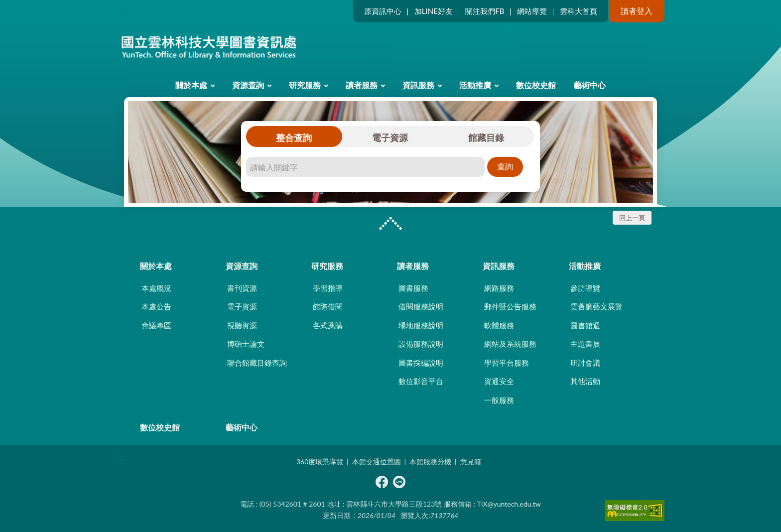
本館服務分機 (430, 462)
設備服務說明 (421, 344)
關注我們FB (485, 11)
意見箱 (471, 462)
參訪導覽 (585, 288)
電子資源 (390, 137)
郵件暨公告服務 (510, 306)
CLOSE (390, 225)
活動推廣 (475, 85)
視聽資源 (242, 325)
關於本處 (191, 85)
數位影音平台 (421, 381)
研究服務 (305, 85)
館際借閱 (328, 306)
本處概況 (156, 288)
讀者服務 (362, 85)
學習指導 (328, 288)
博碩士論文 (246, 344)
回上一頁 (632, 218)
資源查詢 (248, 85)
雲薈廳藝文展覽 (596, 306)
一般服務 (499, 400)
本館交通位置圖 (377, 462)
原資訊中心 (383, 11)
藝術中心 (590, 85)
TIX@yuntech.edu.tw (509, 504)
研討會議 (585, 363)
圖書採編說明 (421, 363)
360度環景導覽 (320, 462)
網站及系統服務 (510, 344)
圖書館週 (585, 325)
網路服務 (499, 288)
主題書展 (585, 344)
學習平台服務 (507, 363)
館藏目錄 (486, 137)
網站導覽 (532, 11)
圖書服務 (413, 288)
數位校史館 (536, 85)
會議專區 (156, 325)
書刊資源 (242, 288)
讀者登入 (637, 11)
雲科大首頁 (579, 11)
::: (122, 8)
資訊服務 (418, 85)
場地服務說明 (421, 325)
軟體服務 (499, 325)
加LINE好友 (434, 11)
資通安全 (499, 381)
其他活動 (585, 381)
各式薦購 (328, 325)
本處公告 (156, 306)
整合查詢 (294, 137)
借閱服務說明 (421, 306)
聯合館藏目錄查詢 (257, 363)
